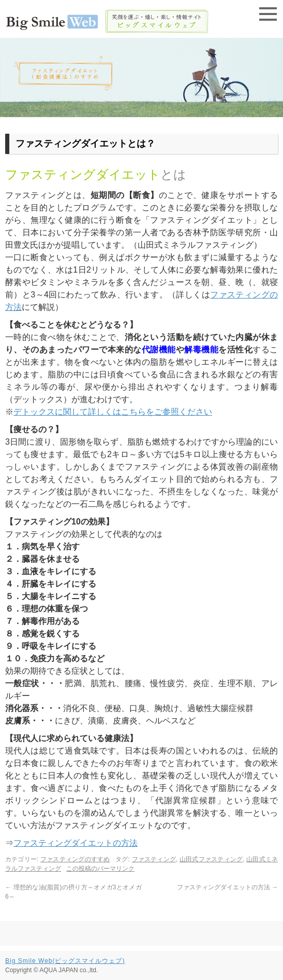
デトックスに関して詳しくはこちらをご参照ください (113, 412)
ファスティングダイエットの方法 (76, 843)
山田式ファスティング (211, 859)
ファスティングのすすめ (75, 859)
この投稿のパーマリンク (100, 869)
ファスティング (154, 859)
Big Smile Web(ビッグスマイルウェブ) (65, 961)
